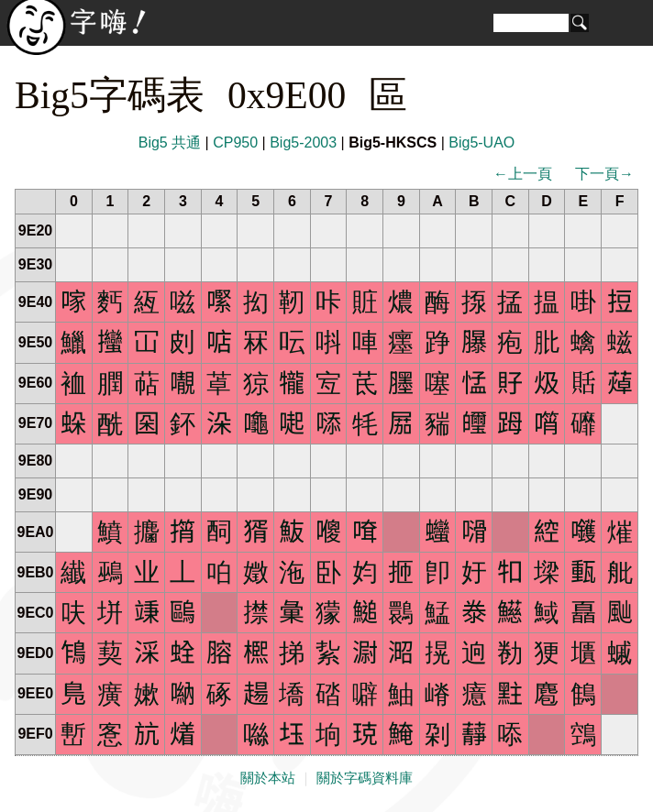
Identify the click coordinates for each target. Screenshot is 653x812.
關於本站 (268, 778)
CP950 (235, 143)
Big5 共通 (170, 143)
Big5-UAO (481, 143)
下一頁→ (604, 174)
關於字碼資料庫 (365, 778)
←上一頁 (523, 174)
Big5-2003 (303, 143)
